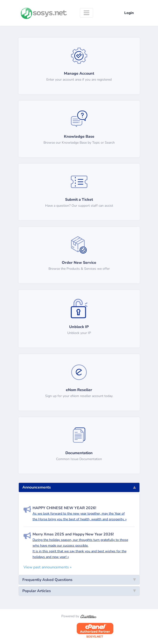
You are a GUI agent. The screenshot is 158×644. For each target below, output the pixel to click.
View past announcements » (48, 567)
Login (129, 13)
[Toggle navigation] (86, 13)
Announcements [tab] (79, 487)
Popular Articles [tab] (79, 591)
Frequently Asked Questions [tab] (79, 580)
